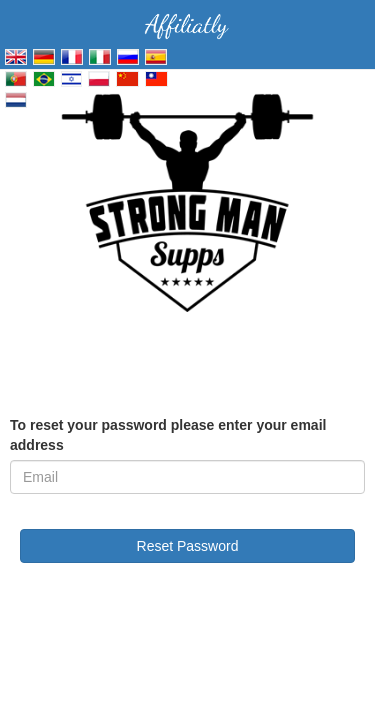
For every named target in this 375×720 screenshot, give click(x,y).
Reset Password (188, 546)
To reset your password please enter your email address (168, 435)
